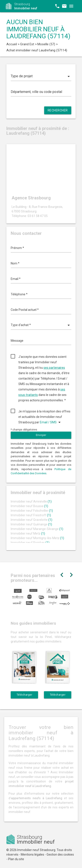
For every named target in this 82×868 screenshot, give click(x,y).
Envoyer (41, 435)
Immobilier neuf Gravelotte (31, 520)
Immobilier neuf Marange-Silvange (37, 529)
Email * (16, 279)
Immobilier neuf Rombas (30, 543)
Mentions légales (32, 855)
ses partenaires (54, 368)
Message (17, 341)
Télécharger (24, 695)
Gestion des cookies (60, 855)
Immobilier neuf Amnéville (31, 501)
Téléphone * (19, 294)
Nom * (15, 263)
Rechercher (58, 110)
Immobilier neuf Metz (28, 533)
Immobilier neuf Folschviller (32, 511)
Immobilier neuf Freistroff (31, 515)
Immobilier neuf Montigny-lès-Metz (37, 538)
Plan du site (16, 859)
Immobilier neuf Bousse (29, 506)
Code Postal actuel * (25, 310)
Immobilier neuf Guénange (31, 524)
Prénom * (17, 248)
